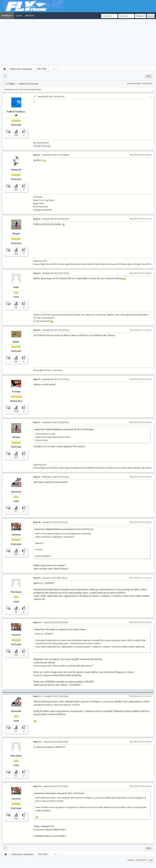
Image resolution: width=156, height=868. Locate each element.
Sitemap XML (44, 863)
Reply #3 (37, 269)
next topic (147, 83)
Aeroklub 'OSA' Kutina (42, 146)
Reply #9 (37, 568)
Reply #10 (37, 612)
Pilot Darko (16, 583)
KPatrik (16, 232)
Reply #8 (37, 513)
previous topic (134, 83)
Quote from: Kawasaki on (59, 782)
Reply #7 (37, 469)
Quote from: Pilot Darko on (60, 619)
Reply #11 (37, 686)
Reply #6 (37, 417)
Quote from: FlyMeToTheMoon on (64, 424)
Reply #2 (37, 217)
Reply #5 (37, 374)
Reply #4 (37, 325)
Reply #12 (37, 731)
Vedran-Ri (16, 170)
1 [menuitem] (5, 76)
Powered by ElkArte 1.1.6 (23, 863)
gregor (16, 336)
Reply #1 (37, 155)
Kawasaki (16, 484)
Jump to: (131, 849)
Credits (35, 863)
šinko (16, 283)
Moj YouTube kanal (41, 143)
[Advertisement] (78, 42)
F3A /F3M (41, 69)
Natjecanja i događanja (21, 69)
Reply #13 (37, 776)
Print (149, 76)
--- (54, 69)
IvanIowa (16, 525)
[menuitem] (7, 16)
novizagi (16, 386)
